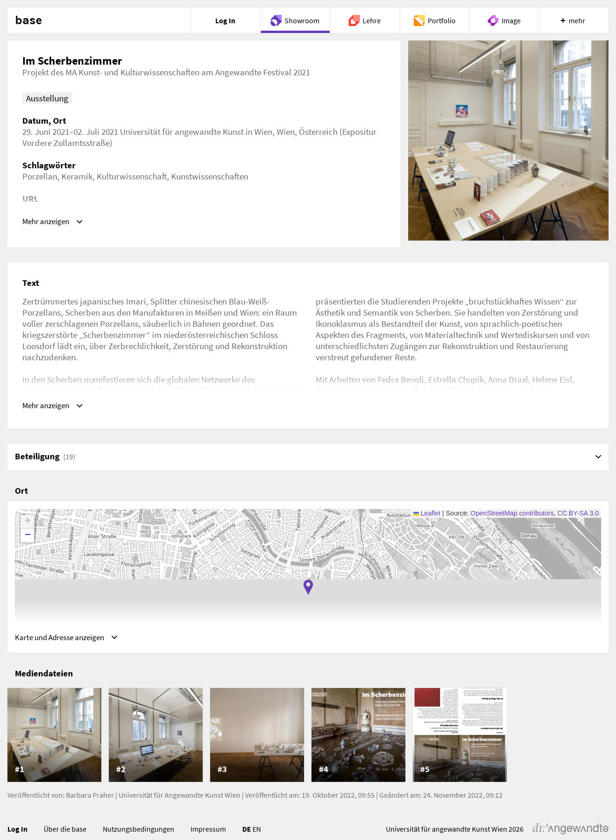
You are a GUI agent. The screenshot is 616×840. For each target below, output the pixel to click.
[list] (308, 740)
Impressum (208, 834)
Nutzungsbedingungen (139, 834)
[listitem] (54, 740)
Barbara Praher (90, 800)
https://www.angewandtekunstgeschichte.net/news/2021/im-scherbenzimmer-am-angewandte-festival (200, 215)
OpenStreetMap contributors (512, 516)
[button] (308, 589)
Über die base (65, 834)
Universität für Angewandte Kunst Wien (179, 800)
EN (257, 834)
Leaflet (427, 516)
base (28, 20)
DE (247, 834)
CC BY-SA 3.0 (578, 516)
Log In (17, 834)
